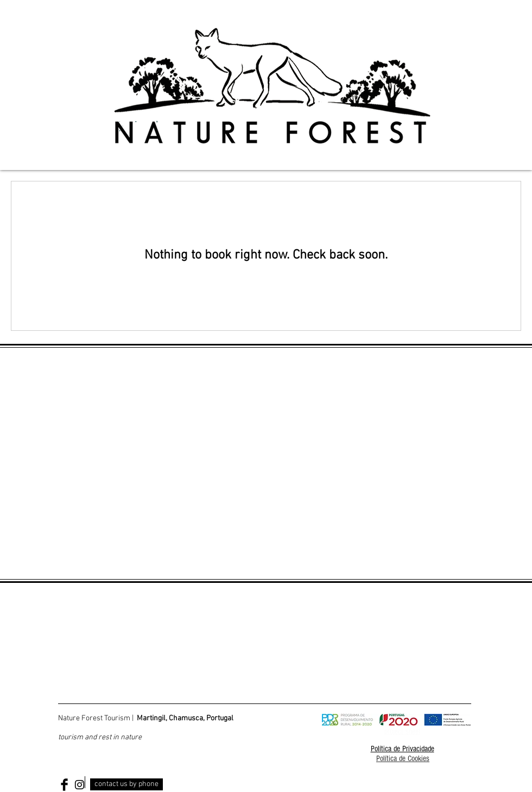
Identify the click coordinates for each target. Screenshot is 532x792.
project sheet (403, 731)
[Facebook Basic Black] (64, 785)
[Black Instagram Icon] (80, 785)
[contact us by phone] (126, 784)
